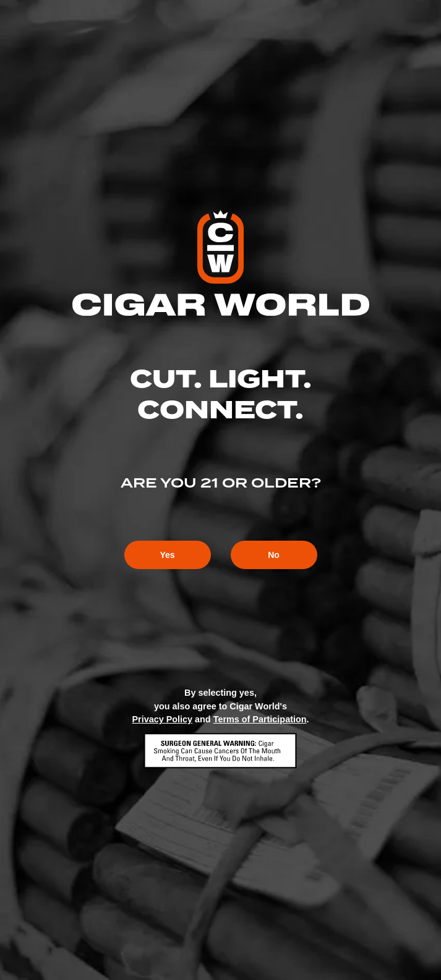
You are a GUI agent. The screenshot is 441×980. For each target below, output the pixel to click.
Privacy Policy (162, 719)
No (274, 555)
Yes (167, 555)
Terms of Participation (260, 719)
